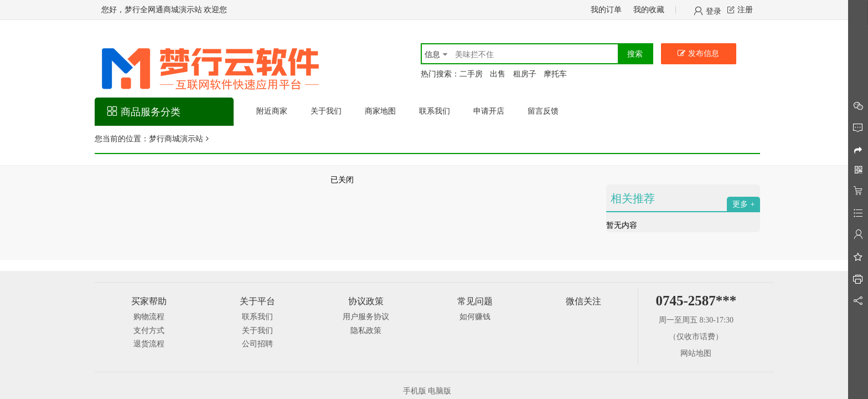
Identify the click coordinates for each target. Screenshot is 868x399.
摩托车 (555, 74)
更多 (740, 204)
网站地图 (696, 353)
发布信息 (704, 53)
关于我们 (257, 331)
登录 (714, 11)
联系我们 (257, 317)
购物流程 (149, 317)
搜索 (635, 54)
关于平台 (257, 301)
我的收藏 (649, 10)
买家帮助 (149, 301)
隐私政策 (366, 331)
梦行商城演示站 (176, 139)
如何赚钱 (475, 317)
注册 (745, 10)
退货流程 (149, 344)
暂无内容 (622, 225)
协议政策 (366, 301)
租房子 (525, 74)
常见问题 (475, 301)
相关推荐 (633, 198)
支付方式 (149, 331)
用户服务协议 (366, 317)
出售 (498, 74)
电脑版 (440, 391)
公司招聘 (257, 344)
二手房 (471, 74)
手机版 (415, 391)
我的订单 (606, 10)
